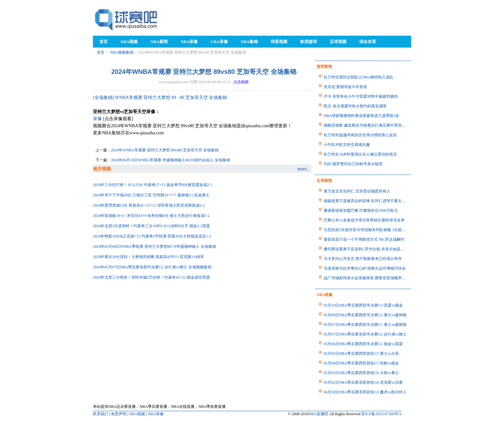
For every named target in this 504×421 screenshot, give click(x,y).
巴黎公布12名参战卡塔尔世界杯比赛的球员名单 (364, 220)
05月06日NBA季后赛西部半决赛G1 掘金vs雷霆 (363, 344)
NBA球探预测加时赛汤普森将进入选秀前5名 (361, 116)
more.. (303, 169)
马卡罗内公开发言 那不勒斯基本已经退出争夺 (363, 259)
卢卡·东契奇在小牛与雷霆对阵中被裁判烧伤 (361, 96)
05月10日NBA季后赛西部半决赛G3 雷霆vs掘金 (363, 305)
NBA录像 (156, 414)
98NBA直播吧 (127, 19)
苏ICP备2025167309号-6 (381, 414)
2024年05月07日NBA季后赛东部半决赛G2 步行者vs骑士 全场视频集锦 (152, 267)
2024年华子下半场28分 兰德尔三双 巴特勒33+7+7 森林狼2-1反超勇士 (151, 195)
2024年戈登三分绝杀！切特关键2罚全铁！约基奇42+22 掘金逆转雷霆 (151, 277)
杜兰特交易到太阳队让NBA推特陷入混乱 (359, 77)
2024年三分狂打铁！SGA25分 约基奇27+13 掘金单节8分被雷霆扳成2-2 (153, 185)
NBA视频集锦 (122, 52)
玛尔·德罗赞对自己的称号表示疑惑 (353, 164)
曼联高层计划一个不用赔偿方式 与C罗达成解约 (364, 239)
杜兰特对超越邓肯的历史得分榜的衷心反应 (360, 135)
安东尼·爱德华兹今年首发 (345, 87)
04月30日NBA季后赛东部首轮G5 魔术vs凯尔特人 (365, 392)
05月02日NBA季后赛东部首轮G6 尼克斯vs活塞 (363, 382)
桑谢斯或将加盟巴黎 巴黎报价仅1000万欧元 (361, 210)
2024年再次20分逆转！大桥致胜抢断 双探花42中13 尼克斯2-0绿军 (148, 257)
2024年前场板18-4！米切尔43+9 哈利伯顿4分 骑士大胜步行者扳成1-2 (151, 216)
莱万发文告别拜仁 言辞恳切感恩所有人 (357, 191)
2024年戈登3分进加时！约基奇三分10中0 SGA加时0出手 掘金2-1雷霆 (151, 226)
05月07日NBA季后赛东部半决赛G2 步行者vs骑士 (365, 334)
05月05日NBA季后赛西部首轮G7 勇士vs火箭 (361, 354)
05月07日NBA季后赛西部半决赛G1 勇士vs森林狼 (365, 325)
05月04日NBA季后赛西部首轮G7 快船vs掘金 (361, 363)
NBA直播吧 (318, 414)
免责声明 (119, 414)
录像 (97, 119)
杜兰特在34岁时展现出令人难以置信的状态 (360, 154)
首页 (101, 52)
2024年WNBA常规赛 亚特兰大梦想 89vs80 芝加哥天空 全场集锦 (165, 150)
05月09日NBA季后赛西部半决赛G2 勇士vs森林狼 (365, 315)
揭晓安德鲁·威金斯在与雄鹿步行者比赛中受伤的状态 (369, 125)
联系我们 (101, 414)
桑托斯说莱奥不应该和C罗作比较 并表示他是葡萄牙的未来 (374, 249)
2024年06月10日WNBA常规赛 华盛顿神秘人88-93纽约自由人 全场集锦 (171, 160)
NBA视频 (137, 414)
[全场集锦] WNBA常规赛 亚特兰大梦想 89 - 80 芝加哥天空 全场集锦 (160, 98)
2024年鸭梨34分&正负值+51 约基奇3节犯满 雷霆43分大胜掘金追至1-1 (152, 236)
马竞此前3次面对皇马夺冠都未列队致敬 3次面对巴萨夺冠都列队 (378, 230)
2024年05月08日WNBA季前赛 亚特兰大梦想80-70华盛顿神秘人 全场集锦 (154, 246)
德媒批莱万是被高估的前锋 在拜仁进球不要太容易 (367, 201)
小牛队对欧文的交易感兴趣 (347, 145)
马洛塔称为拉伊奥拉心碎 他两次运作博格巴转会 (365, 268)
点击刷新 (241, 82)
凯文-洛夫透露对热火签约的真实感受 (355, 106)
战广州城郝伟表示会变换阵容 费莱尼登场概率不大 (367, 278)
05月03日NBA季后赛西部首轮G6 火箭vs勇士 (361, 373)
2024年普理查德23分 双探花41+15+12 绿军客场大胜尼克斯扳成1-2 (149, 205)
